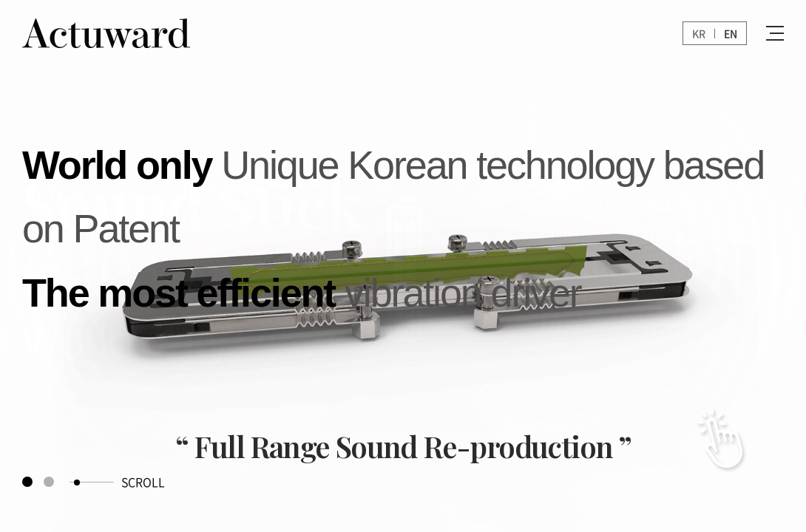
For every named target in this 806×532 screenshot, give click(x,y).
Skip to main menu (0, 0)
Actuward (118, 33)
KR (699, 33)
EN (731, 33)
